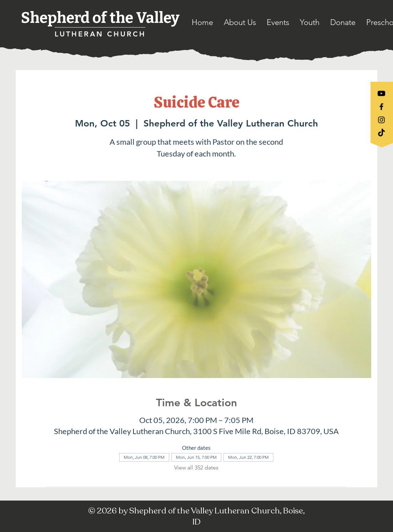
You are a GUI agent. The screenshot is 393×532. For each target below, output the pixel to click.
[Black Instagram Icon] (381, 120)
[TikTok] (381, 133)
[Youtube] (381, 93)
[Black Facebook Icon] (381, 107)
